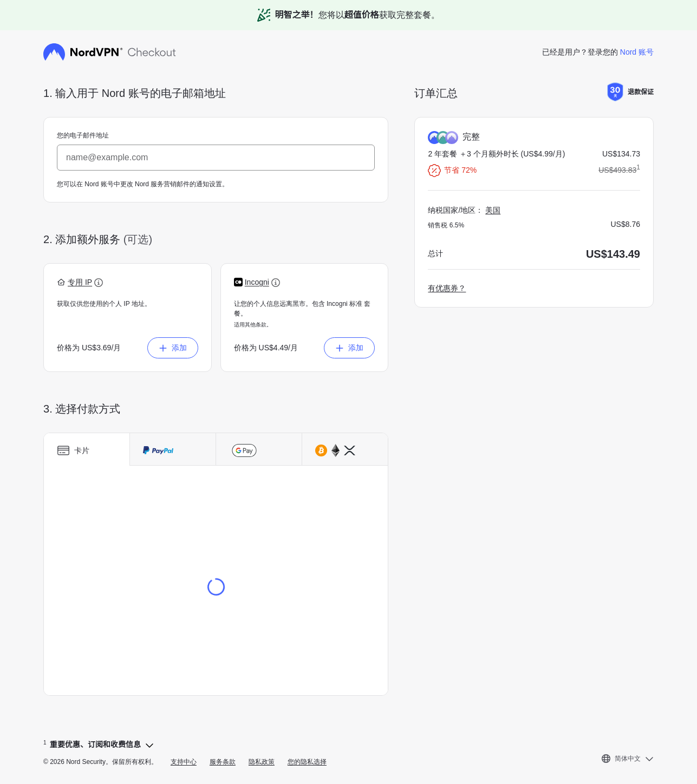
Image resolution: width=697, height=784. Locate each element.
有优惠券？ (447, 288)
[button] (80, 282)
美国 (493, 210)
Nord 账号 (637, 52)
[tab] (87, 449)
